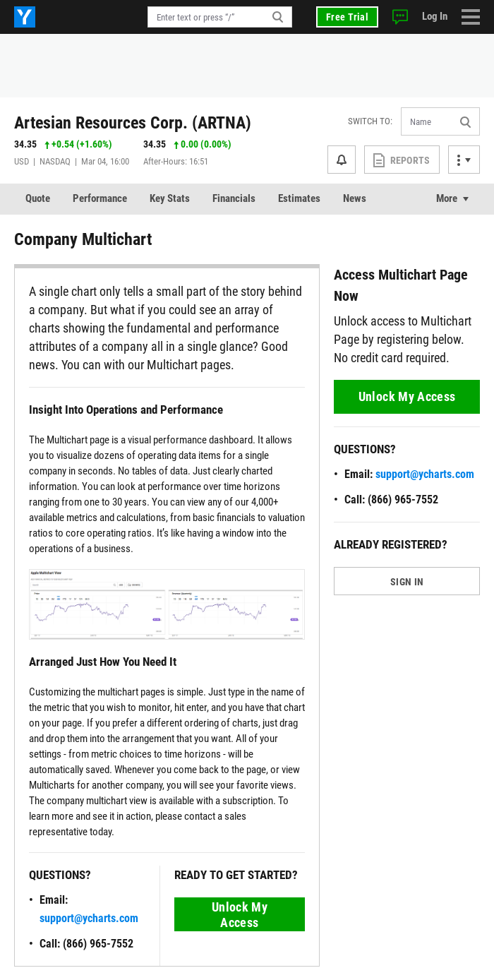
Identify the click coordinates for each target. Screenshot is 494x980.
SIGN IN (407, 582)
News (355, 198)
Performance (100, 198)
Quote (38, 198)
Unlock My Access (240, 915)
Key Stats (170, 198)
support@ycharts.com (89, 918)
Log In (435, 16)
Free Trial (347, 17)
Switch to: (370, 121)
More (447, 198)
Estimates (299, 198)
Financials (234, 198)
